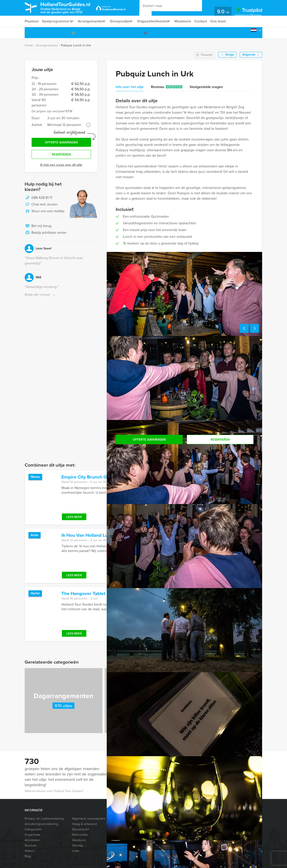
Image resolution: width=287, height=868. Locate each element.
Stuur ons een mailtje (45, 213)
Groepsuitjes (125, 21)
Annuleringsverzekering (41, 824)
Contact (210, 21)
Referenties (80, 835)
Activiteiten (32, 840)
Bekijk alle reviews (40, 296)
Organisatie (33, 835)
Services (31, 845)
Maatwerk (191, 21)
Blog (28, 856)
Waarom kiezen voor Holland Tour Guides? (54, 791)
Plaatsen (32, 21)
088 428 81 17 (245, 33)
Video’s (30, 851)
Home (29, 45)
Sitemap (78, 845)
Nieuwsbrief (80, 829)
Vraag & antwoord (85, 824)
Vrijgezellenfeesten (159, 21)
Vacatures (79, 840)
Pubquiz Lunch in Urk (76, 45)
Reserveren (61, 156)
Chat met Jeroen (41, 206)
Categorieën (33, 829)
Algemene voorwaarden (89, 819)
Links (76, 851)
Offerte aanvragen (61, 143)
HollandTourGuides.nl (70, 8)
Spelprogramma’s (57, 21)
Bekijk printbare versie (46, 234)
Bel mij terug (38, 228)
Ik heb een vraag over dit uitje (61, 166)
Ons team (228, 21)
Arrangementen (93, 21)
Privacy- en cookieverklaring (44, 819)
